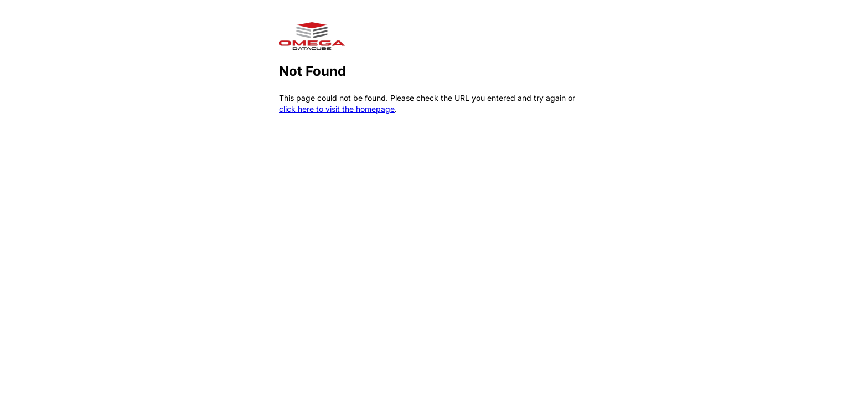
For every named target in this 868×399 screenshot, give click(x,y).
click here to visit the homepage (337, 109)
